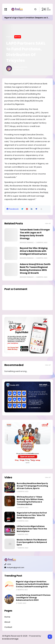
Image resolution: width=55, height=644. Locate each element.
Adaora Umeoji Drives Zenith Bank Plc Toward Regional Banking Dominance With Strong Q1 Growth (35, 269)
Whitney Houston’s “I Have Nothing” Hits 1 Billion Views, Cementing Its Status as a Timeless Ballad (30, 501)
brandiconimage (10, 639)
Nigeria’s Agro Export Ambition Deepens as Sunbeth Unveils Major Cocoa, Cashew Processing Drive (33, 584)
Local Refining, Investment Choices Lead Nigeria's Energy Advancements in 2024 (33, 598)
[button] (41, 209)
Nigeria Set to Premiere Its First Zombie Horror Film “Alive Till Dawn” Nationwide (32, 515)
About (7, 622)
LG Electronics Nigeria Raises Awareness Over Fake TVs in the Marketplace (32, 529)
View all (48, 223)
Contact (8, 627)
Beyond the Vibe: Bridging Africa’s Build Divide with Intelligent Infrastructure (34, 251)
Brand (18, 37)
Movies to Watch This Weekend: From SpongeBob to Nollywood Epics (32, 542)
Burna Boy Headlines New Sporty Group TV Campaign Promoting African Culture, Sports (32, 486)
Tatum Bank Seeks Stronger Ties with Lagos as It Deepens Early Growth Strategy (35, 234)
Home (9, 37)
